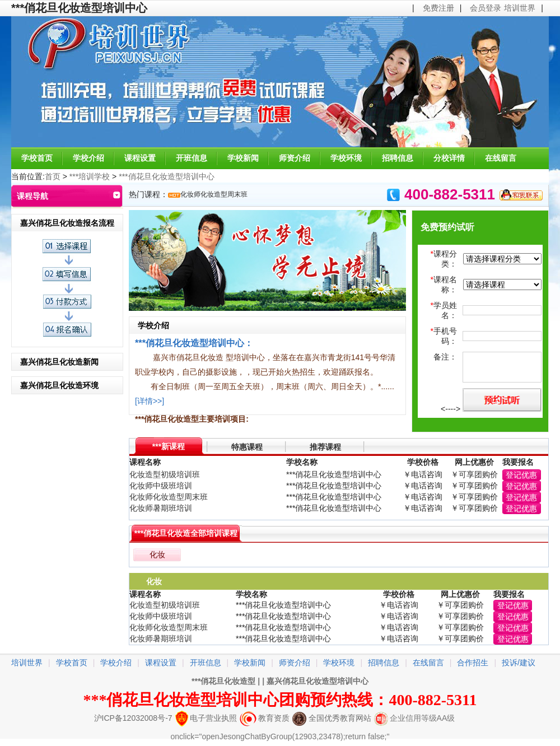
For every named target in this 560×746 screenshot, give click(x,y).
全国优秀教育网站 (332, 718)
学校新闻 (243, 158)
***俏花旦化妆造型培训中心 (166, 176)
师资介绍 (295, 158)
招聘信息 (398, 158)
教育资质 (265, 718)
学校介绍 (88, 158)
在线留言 (501, 158)
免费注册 (438, 8)
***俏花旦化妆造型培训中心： (194, 343)
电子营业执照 (206, 718)
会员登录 (486, 8)
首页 (53, 176)
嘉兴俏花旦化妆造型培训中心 (318, 681)
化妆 (157, 554)
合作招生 (473, 663)
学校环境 (346, 158)
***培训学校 (90, 176)
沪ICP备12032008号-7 (133, 718)
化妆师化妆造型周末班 (214, 194)
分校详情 (449, 158)
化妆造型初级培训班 (165, 474)
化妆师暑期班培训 (161, 508)
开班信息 (192, 158)
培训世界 (520, 8)
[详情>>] (150, 401)
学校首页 (37, 158)
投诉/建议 (519, 663)
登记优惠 (521, 475)
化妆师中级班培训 (161, 486)
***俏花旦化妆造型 (223, 681)
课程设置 (140, 158)
